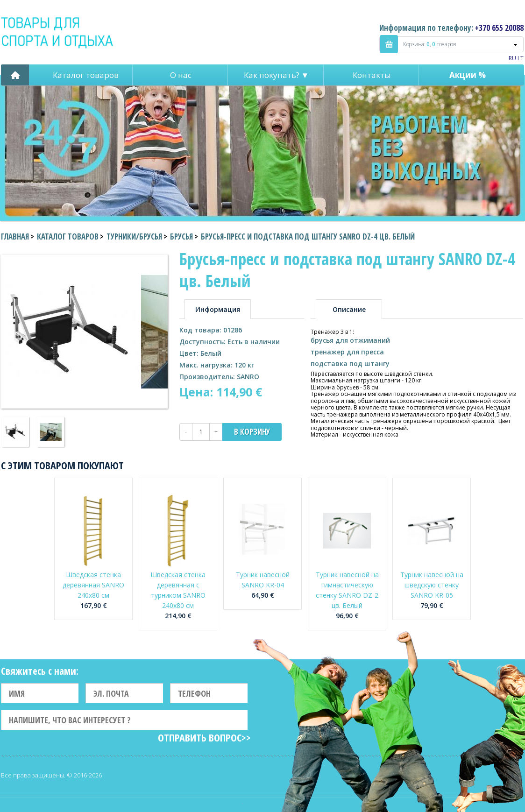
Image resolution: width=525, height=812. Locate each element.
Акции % (468, 75)
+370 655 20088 (499, 28)
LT (521, 58)
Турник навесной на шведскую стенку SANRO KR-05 (432, 585)
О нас (181, 75)
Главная (15, 237)
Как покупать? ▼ (277, 75)
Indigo (58, 32)
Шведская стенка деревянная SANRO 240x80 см (93, 585)
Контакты (372, 75)
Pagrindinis (15, 75)
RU (512, 58)
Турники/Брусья (134, 237)
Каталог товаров (86, 75)
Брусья (181, 237)
